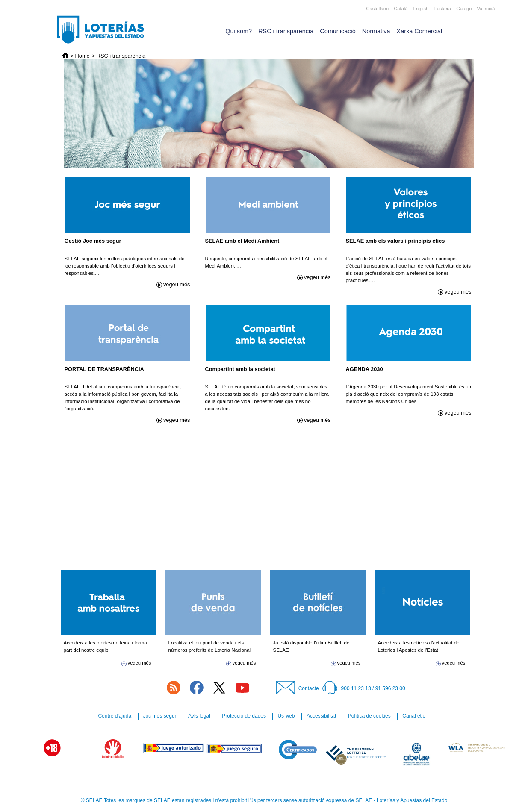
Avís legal (199, 716)
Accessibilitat (321, 716)
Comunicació (338, 31)
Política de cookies (369, 716)
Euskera (442, 9)
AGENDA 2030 (364, 369)
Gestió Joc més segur (93, 241)
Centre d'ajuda (115, 716)
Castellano (377, 9)
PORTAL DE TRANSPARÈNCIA (104, 369)
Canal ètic (414, 716)
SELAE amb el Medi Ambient (242, 241)
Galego (464, 9)
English (421, 9)
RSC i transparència (286, 31)
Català (401, 9)
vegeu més (177, 284)
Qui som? (239, 31)
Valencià (486, 9)
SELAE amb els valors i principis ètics (395, 241)
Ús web (286, 716)
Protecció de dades (244, 716)
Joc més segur (160, 716)
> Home (80, 56)
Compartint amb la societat (240, 369)
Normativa (376, 31)
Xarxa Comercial (420, 31)
